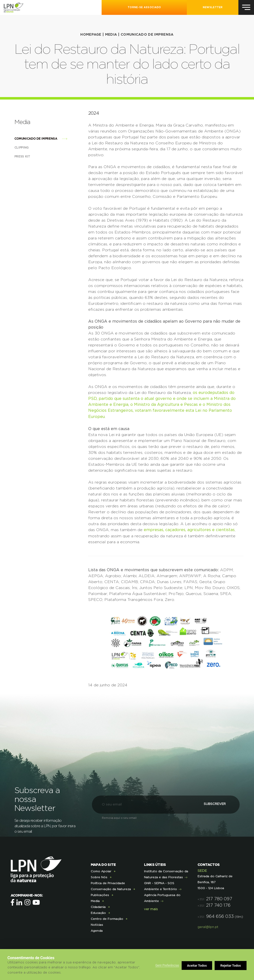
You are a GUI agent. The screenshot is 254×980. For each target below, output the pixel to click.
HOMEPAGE (91, 35)
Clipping (27, 147)
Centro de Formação (107, 918)
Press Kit (27, 156)
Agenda (97, 930)
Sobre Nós (99, 877)
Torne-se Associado (144, 7)
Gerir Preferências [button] (167, 965)
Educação (98, 912)
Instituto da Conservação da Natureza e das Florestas (166, 874)
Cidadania (98, 906)
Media (111, 35)
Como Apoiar (101, 871)
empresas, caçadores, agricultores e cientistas (189, 529)
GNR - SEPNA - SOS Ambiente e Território (160, 885)
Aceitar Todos (231, 966)
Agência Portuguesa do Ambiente (162, 897)
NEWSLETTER (213, 7)
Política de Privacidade (108, 882)
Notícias (97, 924)
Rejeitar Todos (198, 966)
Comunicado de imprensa (147, 35)
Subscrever (212, 804)
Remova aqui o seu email (119, 817)
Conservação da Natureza (111, 888)
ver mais (151, 909)
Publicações (100, 894)
